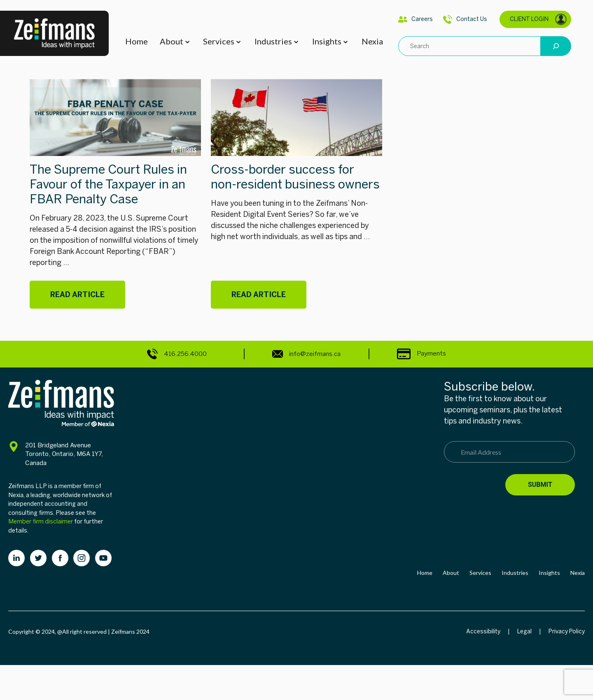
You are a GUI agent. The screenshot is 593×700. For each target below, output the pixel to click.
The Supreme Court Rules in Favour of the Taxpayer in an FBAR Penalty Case (108, 184)
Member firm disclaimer (41, 521)
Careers (416, 19)
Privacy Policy (567, 631)
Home (137, 41)
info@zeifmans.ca (306, 354)
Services (219, 41)
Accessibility (483, 631)
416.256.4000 (177, 354)
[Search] (556, 46)
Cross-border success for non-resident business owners (295, 177)
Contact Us (465, 19)
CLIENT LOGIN (538, 19)
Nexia (372, 41)
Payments (421, 353)
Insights (327, 41)
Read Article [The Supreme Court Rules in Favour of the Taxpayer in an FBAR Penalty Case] (77, 295)
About (172, 41)
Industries (273, 41)
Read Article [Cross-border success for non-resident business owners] (259, 295)
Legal (524, 631)
